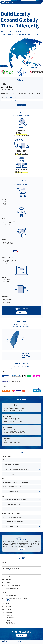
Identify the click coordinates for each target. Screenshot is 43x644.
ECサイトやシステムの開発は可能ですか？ (13, 517)
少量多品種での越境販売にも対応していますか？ (14, 474)
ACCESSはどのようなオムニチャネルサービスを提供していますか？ (18, 482)
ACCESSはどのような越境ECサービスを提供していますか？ (16, 469)
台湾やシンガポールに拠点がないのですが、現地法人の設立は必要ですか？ (19, 460)
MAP (8, 570)
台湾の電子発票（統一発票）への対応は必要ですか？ (15, 522)
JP (14, 642)
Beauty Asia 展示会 (7, 87)
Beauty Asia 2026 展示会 (12, 97)
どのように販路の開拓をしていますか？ (12, 487)
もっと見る (22, 105)
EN (15, 642)
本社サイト (22, 549)
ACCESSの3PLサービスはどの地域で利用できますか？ (15, 499)
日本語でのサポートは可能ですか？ (11, 526)
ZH (16, 642)
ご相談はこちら (22, 313)
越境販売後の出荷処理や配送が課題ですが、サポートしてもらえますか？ (19, 509)
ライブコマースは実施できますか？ (11, 491)
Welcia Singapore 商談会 (12, 100)
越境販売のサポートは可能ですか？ (11, 465)
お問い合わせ (22, 635)
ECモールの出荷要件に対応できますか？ (12, 504)
